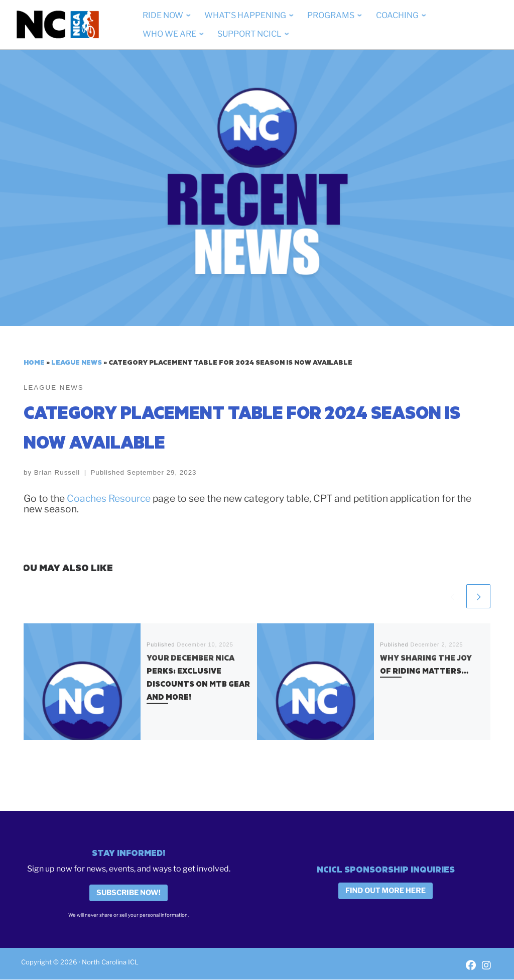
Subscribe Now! (128, 893)
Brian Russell (57, 473)
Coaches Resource (110, 499)
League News (77, 362)
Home (34, 362)
